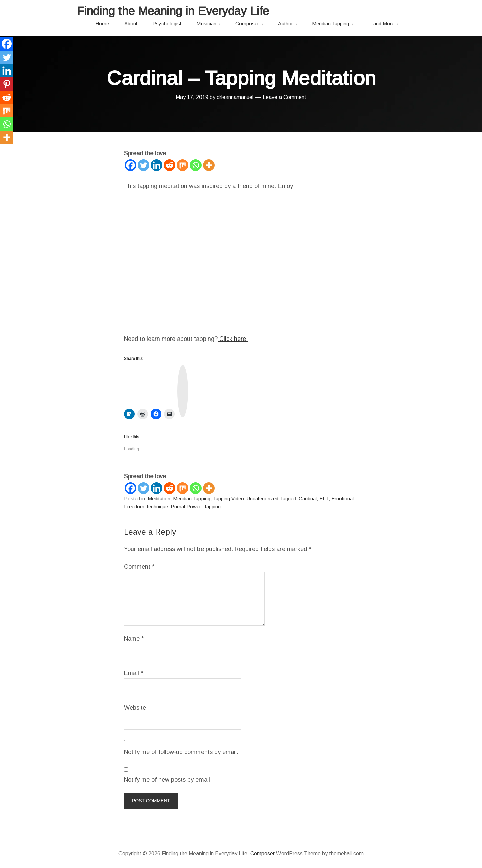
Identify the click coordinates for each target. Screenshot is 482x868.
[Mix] (183, 165)
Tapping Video (228, 499)
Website (135, 708)
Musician (206, 24)
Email (134, 673)
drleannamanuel (235, 97)
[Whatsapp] (196, 165)
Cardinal (308, 499)
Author (286, 24)
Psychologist (167, 24)
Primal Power (186, 507)
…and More (381, 24)
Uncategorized (263, 499)
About (131, 24)
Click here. (233, 339)
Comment (139, 567)
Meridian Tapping (331, 24)
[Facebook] (130, 165)
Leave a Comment (285, 97)
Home (102, 24)
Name (134, 639)
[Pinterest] (7, 84)
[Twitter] (143, 165)
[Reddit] (170, 165)
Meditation (159, 499)
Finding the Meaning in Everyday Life (173, 11)
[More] (209, 165)
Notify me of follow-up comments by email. (181, 752)
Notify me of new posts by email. (168, 780)
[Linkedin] (156, 165)
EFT (324, 499)
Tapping (212, 507)
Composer (247, 24)
